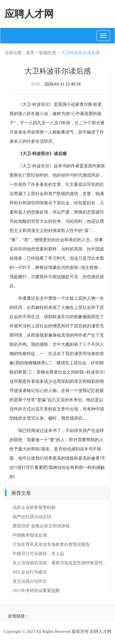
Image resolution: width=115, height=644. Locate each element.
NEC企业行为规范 (30, 572)
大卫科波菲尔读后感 (80, 53)
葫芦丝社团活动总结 (32, 517)
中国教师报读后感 (30, 535)
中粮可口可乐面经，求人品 (38, 554)
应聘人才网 (29, 14)
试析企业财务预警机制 (34, 508)
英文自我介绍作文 (30, 581)
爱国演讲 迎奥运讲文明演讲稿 (41, 526)
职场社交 (48, 53)
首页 (30, 53)
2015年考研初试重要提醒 (36, 591)
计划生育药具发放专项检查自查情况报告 (51, 544)
